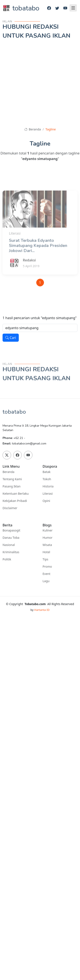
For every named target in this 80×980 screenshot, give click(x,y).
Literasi (48, 494)
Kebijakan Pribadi (15, 501)
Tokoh (47, 479)
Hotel (46, 552)
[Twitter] (57, 8)
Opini (46, 501)
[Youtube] (65, 8)
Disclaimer (10, 508)
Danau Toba (11, 538)
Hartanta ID (42, 610)
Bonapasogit (11, 530)
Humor (48, 538)
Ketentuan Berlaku (16, 494)
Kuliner (48, 530)
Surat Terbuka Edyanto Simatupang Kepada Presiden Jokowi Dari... (38, 257)
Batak (47, 472)
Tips (46, 559)
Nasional (9, 545)
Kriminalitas (11, 552)
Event (47, 574)
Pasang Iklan (12, 486)
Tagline (51, 129)
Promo (47, 567)
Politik (7, 559)
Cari (11, 338)
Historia (48, 486)
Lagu (46, 581)
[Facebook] (49, 8)
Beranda (33, 129)
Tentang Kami (12, 479)
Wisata (47, 545)
